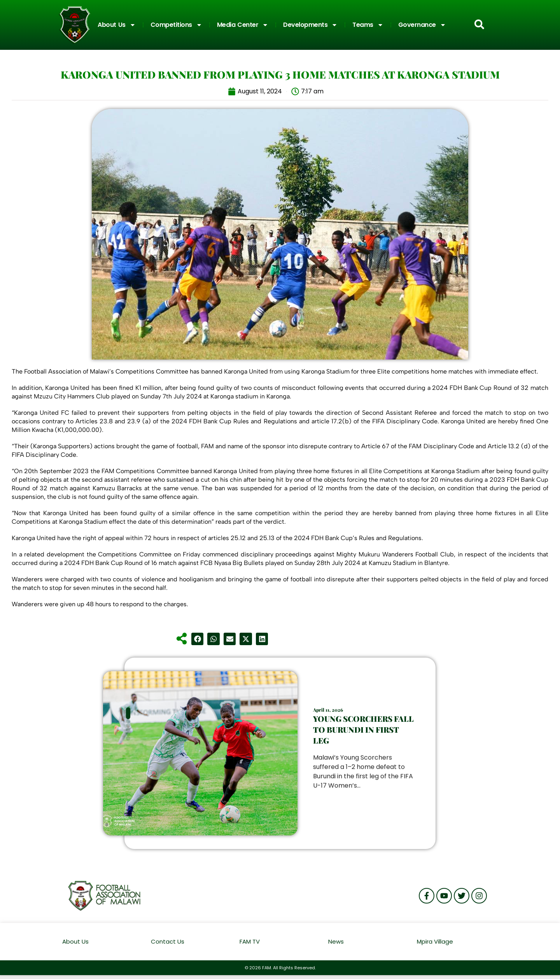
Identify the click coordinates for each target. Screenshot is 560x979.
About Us (117, 25)
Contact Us (168, 941)
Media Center (243, 25)
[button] (198, 639)
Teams (368, 25)
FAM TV (250, 941)
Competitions (176, 25)
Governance (422, 25)
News (336, 941)
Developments (310, 25)
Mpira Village (435, 941)
